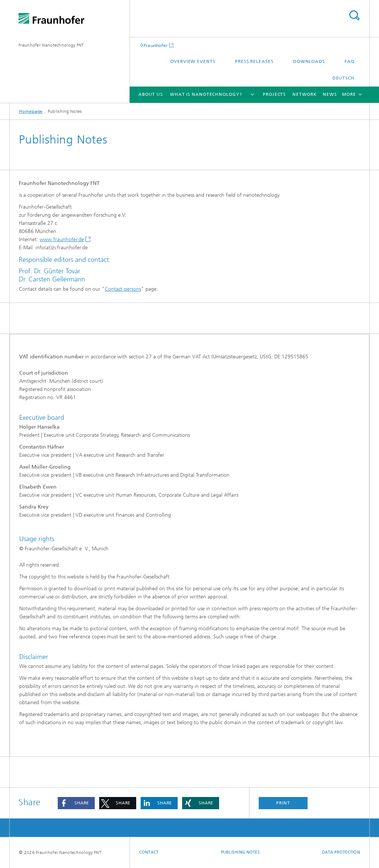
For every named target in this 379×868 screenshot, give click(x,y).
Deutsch (343, 78)
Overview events (193, 61)
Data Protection (341, 852)
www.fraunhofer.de (62, 239)
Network (304, 94)
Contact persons (123, 289)
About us (151, 94)
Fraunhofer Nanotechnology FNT (51, 45)
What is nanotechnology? (206, 94)
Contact (149, 852)
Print (283, 803)
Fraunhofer (156, 45)
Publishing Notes (240, 852)
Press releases (254, 61)
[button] (76, 803)
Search (354, 15)
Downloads (309, 61)
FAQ (350, 61)
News (330, 94)
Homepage (31, 111)
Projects (274, 94)
